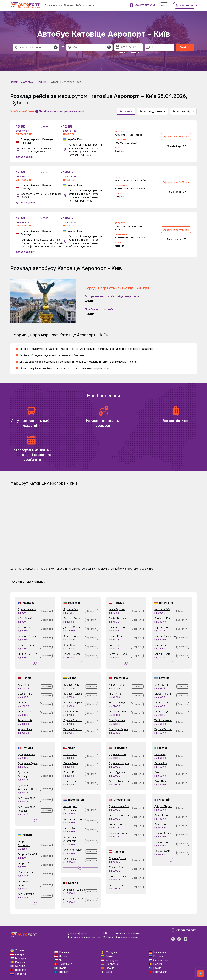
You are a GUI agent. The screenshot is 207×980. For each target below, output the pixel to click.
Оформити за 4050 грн (176, 230)
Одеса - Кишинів (27, 609)
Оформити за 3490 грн (176, 137)
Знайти (185, 47)
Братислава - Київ (119, 806)
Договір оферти (77, 933)
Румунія (20, 962)
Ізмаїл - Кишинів (26, 645)
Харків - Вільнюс (73, 729)
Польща (42, 82)
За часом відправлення (153, 111)
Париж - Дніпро (163, 833)
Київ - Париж (161, 815)
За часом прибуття (183, 111)
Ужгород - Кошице (119, 833)
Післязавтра (133, 52)
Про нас (69, 5)
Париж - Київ (161, 842)
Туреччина (66, 964)
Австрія (20, 954)
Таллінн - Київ (162, 703)
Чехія (62, 960)
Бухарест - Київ (26, 754)
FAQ (78, 5)
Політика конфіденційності (83, 937)
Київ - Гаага (70, 859)
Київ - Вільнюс (71, 712)
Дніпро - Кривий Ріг (28, 854)
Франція (20, 966)
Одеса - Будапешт (119, 781)
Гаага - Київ (70, 828)
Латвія (63, 956)
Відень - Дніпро (117, 858)
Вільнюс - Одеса (73, 694)
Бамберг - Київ (163, 618)
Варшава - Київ (117, 627)
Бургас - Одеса (72, 618)
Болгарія (20, 958)
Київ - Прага (70, 754)
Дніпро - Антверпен (74, 899)
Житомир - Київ (26, 872)
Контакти (89, 5)
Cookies (108, 937)
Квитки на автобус (22, 82)
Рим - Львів (161, 781)
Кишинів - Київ (25, 627)
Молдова (112, 952)
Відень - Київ (116, 867)
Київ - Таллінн (162, 685)
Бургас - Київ (71, 609)
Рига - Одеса (25, 712)
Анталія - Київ (116, 685)
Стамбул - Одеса (118, 729)
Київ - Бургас (71, 636)
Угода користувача (128, 933)
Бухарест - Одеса (28, 763)
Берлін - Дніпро (163, 627)
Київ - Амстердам (73, 850)
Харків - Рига (25, 729)
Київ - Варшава (117, 609)
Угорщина (112, 960)
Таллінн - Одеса (163, 712)
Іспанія (110, 968)
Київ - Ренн (160, 824)
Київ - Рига (24, 685)
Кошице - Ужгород (119, 824)
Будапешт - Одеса (119, 763)
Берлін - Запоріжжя (165, 636)
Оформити (46, 611)
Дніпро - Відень (117, 876)
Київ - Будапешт (118, 772)
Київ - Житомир (26, 894)
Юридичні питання (127, 937)
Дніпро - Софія (72, 627)
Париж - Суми (162, 851)
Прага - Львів (71, 781)
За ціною (126, 111)
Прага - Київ (70, 772)
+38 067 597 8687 (145, 5)
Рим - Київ (160, 772)
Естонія (158, 956)
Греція (157, 968)
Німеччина (160, 952)
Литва (109, 956)
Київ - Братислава (119, 815)
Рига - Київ (24, 703)
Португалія (160, 972)
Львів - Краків (117, 636)
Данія (109, 972)
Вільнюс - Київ (71, 685)
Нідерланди (113, 964)
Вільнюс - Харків (73, 703)
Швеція (64, 972)
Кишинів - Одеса (27, 636)
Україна (20, 950)
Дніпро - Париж (163, 806)
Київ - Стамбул (117, 703)
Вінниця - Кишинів (27, 654)
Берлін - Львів (162, 654)
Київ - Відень (116, 885)
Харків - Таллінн (163, 729)
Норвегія (20, 970)
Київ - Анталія (116, 694)
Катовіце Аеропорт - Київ (66, 82)
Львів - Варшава (118, 618)
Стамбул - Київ (117, 720)
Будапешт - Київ (118, 754)
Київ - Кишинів (25, 618)
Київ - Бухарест (26, 798)
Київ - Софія (70, 645)
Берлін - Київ (161, 645)
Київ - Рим (160, 754)
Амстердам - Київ (73, 819)
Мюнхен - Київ (162, 609)
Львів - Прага (71, 763)
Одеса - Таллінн (163, 694)
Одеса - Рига (25, 694)
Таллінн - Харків (163, 720)
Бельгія (158, 964)
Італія (63, 968)
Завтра (122, 52)
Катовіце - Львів (118, 654)
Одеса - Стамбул (118, 712)
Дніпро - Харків (26, 863)
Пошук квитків (53, 5)
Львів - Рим (161, 763)
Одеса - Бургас (72, 654)
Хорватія (20, 974)
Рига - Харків (25, 720)
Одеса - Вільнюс (73, 720)
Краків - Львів (117, 645)
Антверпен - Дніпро (74, 890)
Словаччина (161, 960)
